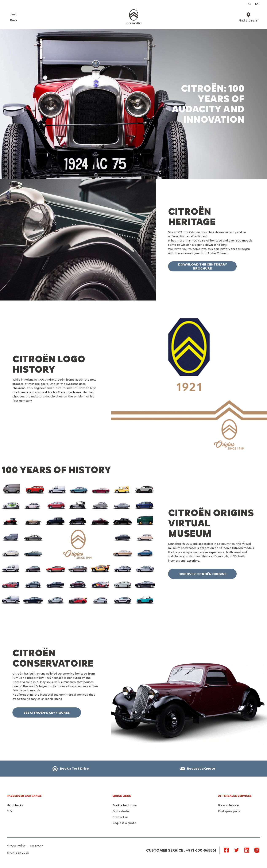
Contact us (120, 817)
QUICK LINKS (122, 796)
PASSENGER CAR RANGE (24, 796)
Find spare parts (229, 811)
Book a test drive (125, 805)
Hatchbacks (15, 805)
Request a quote (124, 823)
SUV (9, 811)
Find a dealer (121, 811)
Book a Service (228, 805)
